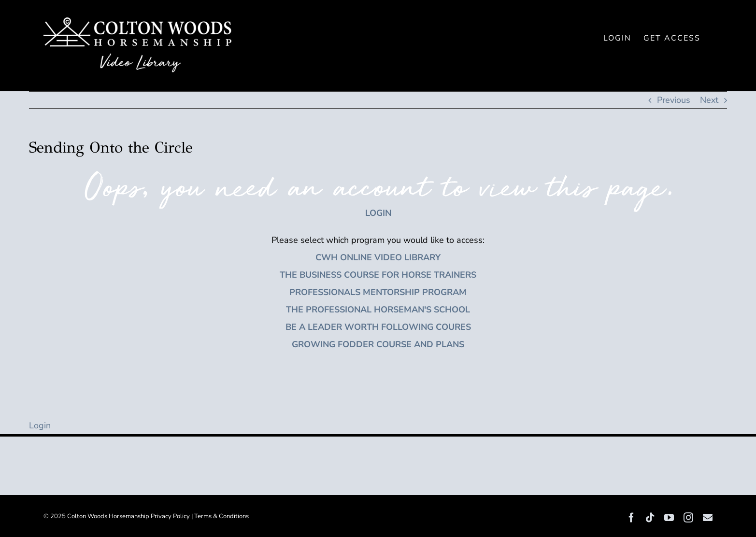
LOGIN (378, 213)
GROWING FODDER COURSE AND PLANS (378, 344)
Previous (674, 100)
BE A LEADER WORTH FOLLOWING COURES (378, 327)
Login (40, 425)
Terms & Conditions (221, 516)
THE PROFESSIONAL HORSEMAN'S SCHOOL (378, 310)
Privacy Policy (170, 516)
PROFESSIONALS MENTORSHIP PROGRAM (378, 292)
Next (709, 100)
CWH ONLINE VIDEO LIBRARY (378, 257)
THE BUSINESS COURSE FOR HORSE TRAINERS (378, 275)
